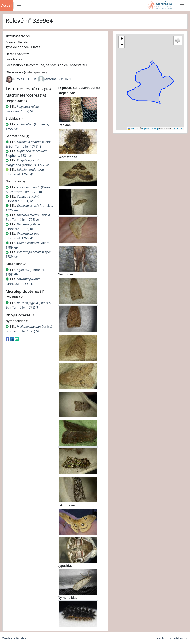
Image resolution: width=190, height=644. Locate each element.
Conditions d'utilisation (172, 638)
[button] (122, 39)
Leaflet (133, 129)
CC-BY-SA (178, 129)
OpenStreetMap (150, 129)
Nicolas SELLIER (25, 79)
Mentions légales (14, 638)
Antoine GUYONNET (60, 79)
